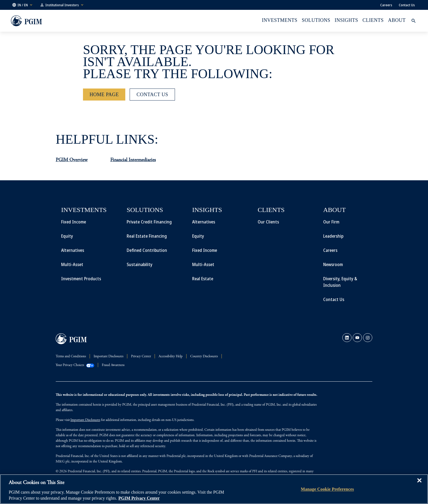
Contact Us (407, 5)
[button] (23, 5)
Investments (280, 20)
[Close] (419, 484)
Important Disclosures (85, 420)
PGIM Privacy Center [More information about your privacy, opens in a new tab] (139, 498)
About (397, 20)
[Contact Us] (152, 95)
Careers (386, 5)
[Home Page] (104, 95)
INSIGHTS (346, 20)
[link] (347, 338)
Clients (373, 20)
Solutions (316, 20)
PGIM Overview (72, 160)
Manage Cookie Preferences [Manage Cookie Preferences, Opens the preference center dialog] (327, 489)
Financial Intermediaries (133, 160)
